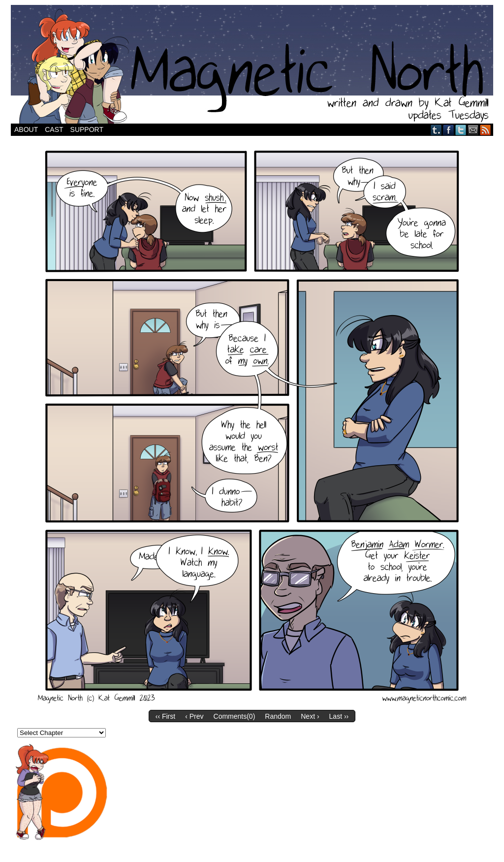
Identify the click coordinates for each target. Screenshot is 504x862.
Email (473, 130)
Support (87, 129)
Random (278, 716)
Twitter (461, 130)
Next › (310, 716)
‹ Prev (194, 716)
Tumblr (436, 130)
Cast (54, 129)
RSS (486, 130)
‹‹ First (165, 716)
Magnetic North (252, 64)
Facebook (449, 130)
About (26, 129)
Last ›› (339, 716)
